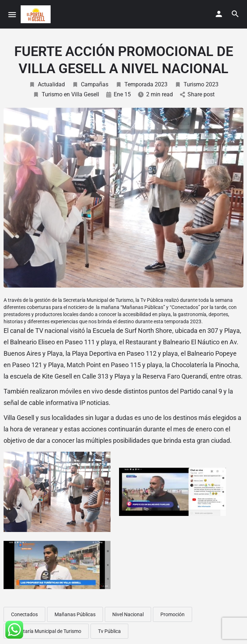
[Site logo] (37, 14)
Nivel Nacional (128, 614)
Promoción (173, 614)
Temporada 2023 (141, 84)
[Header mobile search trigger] (235, 14)
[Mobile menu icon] (12, 14)
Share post (197, 94)
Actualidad (47, 84)
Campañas (90, 84)
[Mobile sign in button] (219, 14)
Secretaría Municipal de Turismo (46, 631)
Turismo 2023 (197, 84)
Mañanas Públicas (75, 614)
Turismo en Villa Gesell (66, 94)
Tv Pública (109, 631)
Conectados (24, 614)
